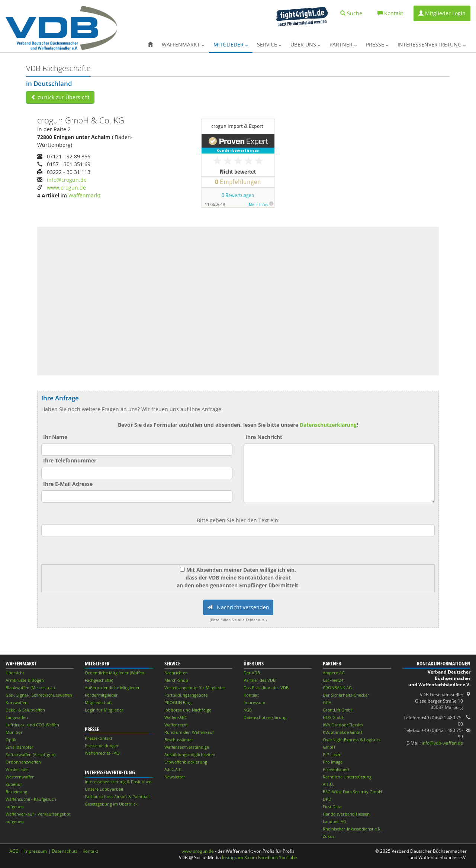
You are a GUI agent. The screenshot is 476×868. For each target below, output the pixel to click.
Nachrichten (176, 673)
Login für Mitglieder (104, 710)
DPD (327, 799)
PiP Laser (332, 754)
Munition (15, 732)
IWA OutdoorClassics (343, 725)
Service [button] (269, 44)
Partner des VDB (260, 680)
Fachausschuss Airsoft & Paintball (117, 796)
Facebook (268, 857)
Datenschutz (65, 851)
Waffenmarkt (84, 195)
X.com (251, 857)
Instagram (233, 857)
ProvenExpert (336, 769)
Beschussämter (179, 740)
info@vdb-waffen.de (442, 743)
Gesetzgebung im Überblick (111, 804)
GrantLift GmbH (338, 710)
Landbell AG (335, 821)
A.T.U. (328, 784)
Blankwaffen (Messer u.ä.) (30, 688)
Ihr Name (55, 437)
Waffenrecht (176, 725)
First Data (332, 806)
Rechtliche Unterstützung (347, 777)
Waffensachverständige (187, 747)
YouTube (288, 857)
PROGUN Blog (178, 702)
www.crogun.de (66, 188)
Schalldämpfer (20, 747)
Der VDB (252, 673)
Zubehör (14, 784)
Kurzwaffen (17, 702)
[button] (150, 45)
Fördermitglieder (101, 695)
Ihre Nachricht (264, 437)
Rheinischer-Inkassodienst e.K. (352, 829)
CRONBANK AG (337, 688)
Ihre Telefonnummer (70, 460)
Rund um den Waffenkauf (189, 732)
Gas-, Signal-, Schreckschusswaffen (39, 695)
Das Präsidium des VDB (266, 688)
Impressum (254, 702)
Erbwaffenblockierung (186, 762)
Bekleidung (16, 792)
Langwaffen (17, 717)
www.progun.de (198, 851)
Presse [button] (377, 44)
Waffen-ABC (176, 717)
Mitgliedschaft (98, 702)
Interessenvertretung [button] (432, 44)
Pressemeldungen (102, 746)
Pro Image (333, 762)
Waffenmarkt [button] (183, 44)
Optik (11, 740)
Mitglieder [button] (231, 44)
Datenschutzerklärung (328, 425)
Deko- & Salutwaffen (25, 710)
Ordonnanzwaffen (23, 762)
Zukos (329, 836)
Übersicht (15, 673)
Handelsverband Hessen (346, 814)
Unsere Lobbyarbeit (104, 789)
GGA (327, 702)
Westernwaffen (20, 777)
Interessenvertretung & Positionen (118, 782)
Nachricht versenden (238, 607)
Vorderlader (17, 769)
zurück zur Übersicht (60, 97)
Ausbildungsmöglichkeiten (190, 754)
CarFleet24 (333, 680)
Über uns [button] (305, 44)
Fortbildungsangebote (186, 695)
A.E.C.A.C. (173, 769)
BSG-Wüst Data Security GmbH (352, 792)
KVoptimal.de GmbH (342, 732)
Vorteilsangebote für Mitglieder (195, 688)
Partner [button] (343, 44)
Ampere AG (334, 673)
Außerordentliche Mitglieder (112, 688)
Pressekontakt (99, 738)
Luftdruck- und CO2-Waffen (32, 725)
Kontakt (251, 695)
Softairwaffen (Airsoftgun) (30, 754)
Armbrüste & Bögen (25, 680)
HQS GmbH (334, 717)
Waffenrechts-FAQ (102, 753)
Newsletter (175, 777)
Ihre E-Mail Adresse (68, 484)
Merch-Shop (176, 680)
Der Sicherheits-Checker (346, 695)
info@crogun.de (67, 180)
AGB (248, 710)
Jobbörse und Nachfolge (188, 710)
